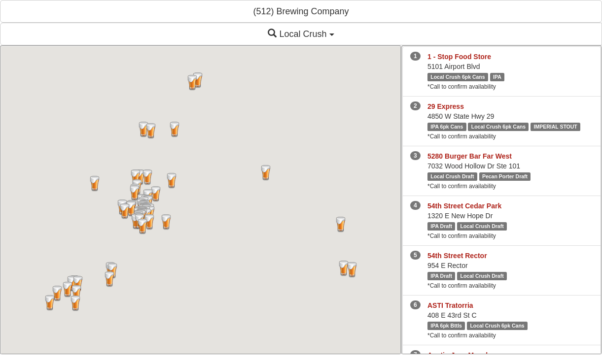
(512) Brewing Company (301, 11)
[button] (76, 293)
